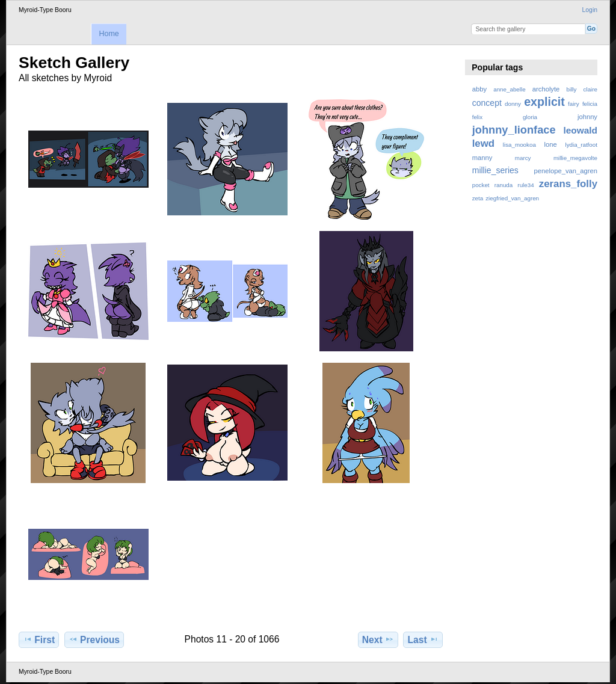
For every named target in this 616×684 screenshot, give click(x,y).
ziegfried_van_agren (512, 198)
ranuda (504, 185)
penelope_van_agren (566, 171)
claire (590, 89)
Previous (94, 639)
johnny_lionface (514, 130)
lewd (483, 143)
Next (378, 639)
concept (487, 103)
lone (551, 144)
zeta (478, 198)
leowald (580, 130)
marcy (523, 158)
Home (109, 34)
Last (423, 639)
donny (513, 104)
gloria (530, 117)
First (39, 639)
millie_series (495, 170)
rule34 (525, 185)
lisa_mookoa (519, 145)
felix (477, 117)
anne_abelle (509, 89)
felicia (590, 104)
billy (572, 89)
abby (479, 89)
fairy (574, 104)
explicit (544, 102)
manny (482, 158)
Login (590, 10)
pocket (481, 185)
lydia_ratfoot (581, 145)
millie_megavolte (575, 158)
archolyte (546, 89)
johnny (587, 117)
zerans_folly (568, 184)
